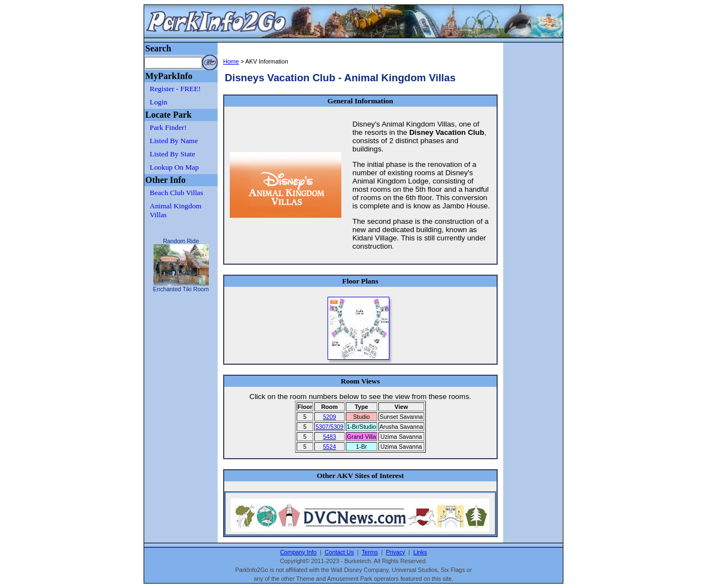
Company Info (298, 552)
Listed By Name (174, 141)
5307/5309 (329, 427)
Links (420, 552)
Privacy (396, 552)
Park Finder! (168, 127)
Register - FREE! (175, 89)
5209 (330, 417)
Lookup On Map (174, 167)
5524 (330, 447)
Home (231, 61)
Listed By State (172, 154)
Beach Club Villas (176, 193)
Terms (370, 552)
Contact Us (339, 552)
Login (159, 102)
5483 (330, 437)
